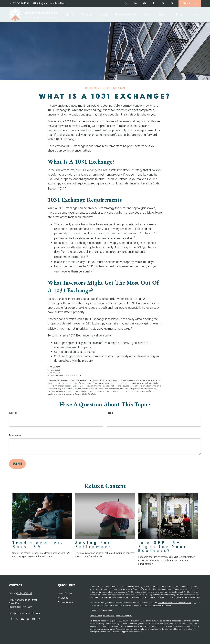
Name (13, 413)
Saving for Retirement (94, 545)
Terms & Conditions (124, 616)
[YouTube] (144, 3)
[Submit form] (17, 464)
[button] (70, 14)
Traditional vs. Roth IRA (38, 545)
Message (15, 435)
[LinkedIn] (135, 3)
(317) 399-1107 (19, 3)
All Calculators (65, 602)
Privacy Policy (96, 616)
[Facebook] (153, 3)
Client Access (190, 3)
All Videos (63, 598)
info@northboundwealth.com (51, 3)
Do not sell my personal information (157, 605)
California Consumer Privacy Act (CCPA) (175, 603)
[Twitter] (126, 3)
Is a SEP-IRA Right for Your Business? (163, 547)
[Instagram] (172, 3)
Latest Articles (65, 594)
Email (110, 413)
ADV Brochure (109, 616)
